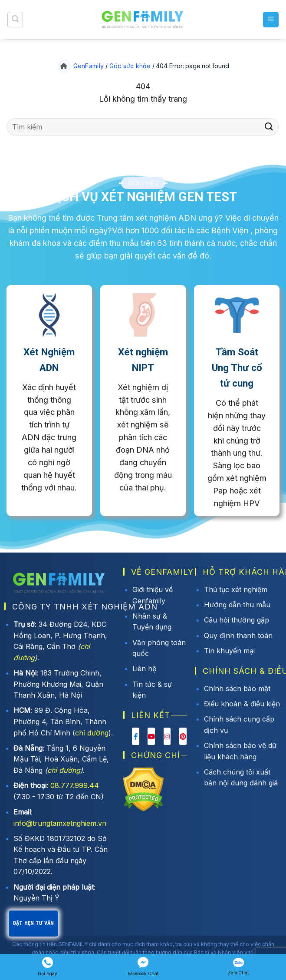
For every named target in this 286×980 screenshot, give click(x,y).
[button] (15, 20)
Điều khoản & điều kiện (242, 704)
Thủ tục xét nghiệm (236, 589)
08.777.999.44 (75, 785)
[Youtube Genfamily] (151, 736)
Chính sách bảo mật (237, 689)
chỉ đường (92, 733)
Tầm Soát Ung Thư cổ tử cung (237, 368)
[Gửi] (269, 127)
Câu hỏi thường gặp (237, 620)
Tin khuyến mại (229, 651)
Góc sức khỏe (130, 66)
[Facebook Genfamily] (136, 736)
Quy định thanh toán (238, 636)
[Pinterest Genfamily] (183, 736)
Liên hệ (144, 669)
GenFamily (89, 66)
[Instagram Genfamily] (167, 736)
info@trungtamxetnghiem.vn (60, 823)
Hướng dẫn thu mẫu (237, 605)
